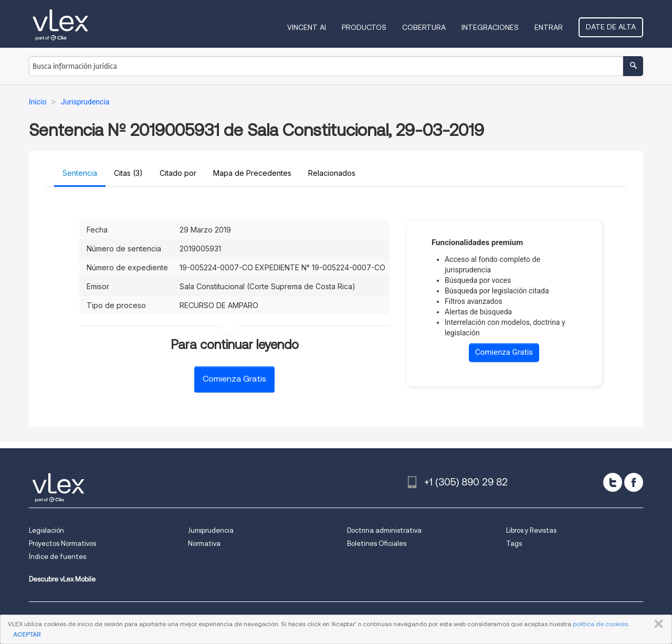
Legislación (46, 530)
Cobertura (424, 27)
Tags (514, 543)
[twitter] (613, 482)
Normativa (204, 543)
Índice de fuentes (57, 557)
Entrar (549, 27)
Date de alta (611, 27)
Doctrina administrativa (384, 530)
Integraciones (490, 27)
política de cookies (600, 624)
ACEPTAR (27, 634)
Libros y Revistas (531, 530)
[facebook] (634, 482)
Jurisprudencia (211, 530)
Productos (364, 27)
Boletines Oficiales (377, 543)
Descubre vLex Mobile (62, 579)
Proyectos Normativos (62, 543)
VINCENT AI (307, 27)
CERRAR (657, 624)
